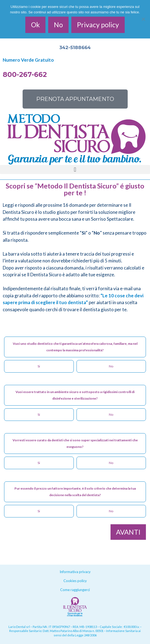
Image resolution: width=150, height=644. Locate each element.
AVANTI (128, 532)
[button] (75, 170)
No (58, 25)
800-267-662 (25, 74)
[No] (143, 19)
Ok (35, 25)
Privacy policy (98, 25)
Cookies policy (75, 581)
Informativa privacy (75, 572)
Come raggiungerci (75, 590)
